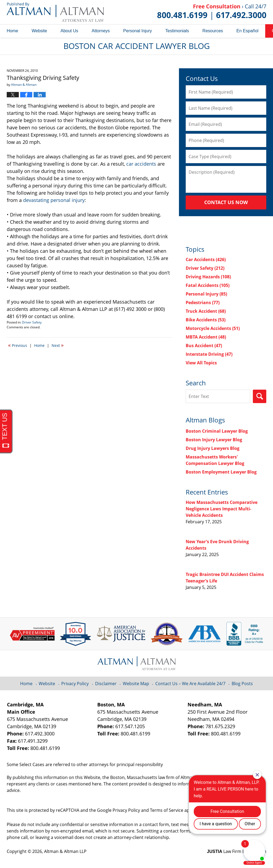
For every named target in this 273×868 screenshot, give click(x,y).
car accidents (141, 164)
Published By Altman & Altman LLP (212, 12)
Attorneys (101, 31)
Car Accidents (206, 259)
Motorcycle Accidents (213, 328)
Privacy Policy (75, 684)
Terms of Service (167, 810)
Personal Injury (138, 31)
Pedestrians (203, 303)
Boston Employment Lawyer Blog (221, 472)
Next (58, 345)
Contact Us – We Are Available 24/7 (190, 684)
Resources (213, 31)
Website (39, 31)
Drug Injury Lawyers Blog (213, 448)
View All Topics (201, 363)
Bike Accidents (206, 320)
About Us (69, 31)
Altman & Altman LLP (65, 851)
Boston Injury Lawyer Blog (214, 440)
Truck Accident (206, 311)
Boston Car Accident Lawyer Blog (55, 12)
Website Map (136, 684)
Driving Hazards (208, 277)
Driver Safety (32, 322)
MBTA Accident (206, 337)
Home (12, 31)
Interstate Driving (209, 354)
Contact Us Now (226, 202)
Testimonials (177, 31)
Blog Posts (242, 684)
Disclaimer (106, 684)
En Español (247, 31)
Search (260, 396)
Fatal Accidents (208, 285)
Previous (18, 345)
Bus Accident (204, 346)
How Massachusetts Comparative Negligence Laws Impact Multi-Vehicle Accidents (222, 509)
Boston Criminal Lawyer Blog (217, 431)
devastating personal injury (54, 200)
